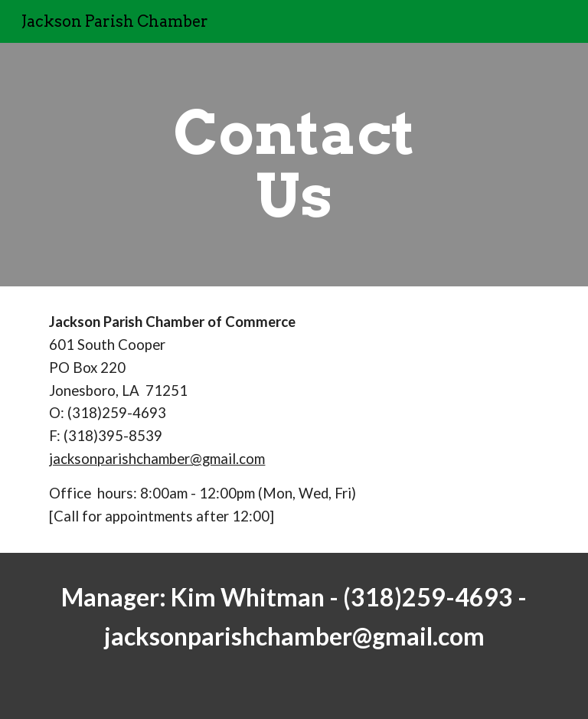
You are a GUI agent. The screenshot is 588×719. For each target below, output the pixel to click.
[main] (294, 165)
